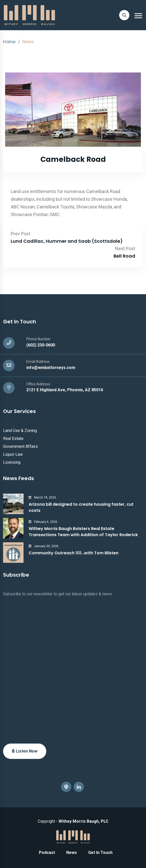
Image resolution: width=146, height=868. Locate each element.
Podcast (47, 853)
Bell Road (124, 256)
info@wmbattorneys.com (51, 368)
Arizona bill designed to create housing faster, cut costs (81, 507)
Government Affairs (20, 446)
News (72, 853)
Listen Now (25, 751)
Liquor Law (13, 454)
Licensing (12, 462)
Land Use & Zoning (20, 431)
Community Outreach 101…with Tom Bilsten (74, 553)
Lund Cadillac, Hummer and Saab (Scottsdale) (67, 241)
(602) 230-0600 (41, 345)
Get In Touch (100, 853)
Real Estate (13, 438)
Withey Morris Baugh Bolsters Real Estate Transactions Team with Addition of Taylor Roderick (83, 532)
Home (9, 42)
